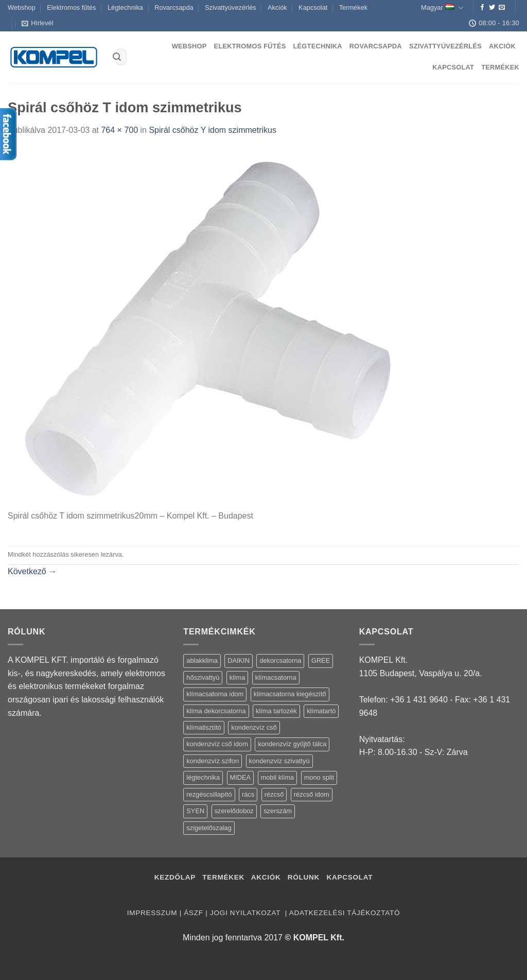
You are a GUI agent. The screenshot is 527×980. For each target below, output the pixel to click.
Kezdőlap (175, 877)
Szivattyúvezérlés (231, 7)
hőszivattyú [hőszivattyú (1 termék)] (203, 677)
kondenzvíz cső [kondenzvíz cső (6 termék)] (254, 727)
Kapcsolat (313, 7)
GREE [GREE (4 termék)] (321, 660)
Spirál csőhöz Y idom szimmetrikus (213, 130)
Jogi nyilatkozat (246, 913)
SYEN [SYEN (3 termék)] (195, 811)
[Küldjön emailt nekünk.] (502, 8)
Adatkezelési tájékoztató (345, 913)
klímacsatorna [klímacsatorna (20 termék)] (276, 677)
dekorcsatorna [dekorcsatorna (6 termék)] (280, 660)
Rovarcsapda (174, 7)
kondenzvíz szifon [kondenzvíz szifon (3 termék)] (213, 761)
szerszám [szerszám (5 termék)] (278, 811)
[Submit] (117, 57)
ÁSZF (193, 913)
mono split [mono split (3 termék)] (319, 777)
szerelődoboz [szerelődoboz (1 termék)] (234, 811)
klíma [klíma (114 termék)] (238, 677)
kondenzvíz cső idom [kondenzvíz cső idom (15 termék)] (217, 744)
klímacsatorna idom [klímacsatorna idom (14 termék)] (215, 694)
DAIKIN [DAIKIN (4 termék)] (239, 660)
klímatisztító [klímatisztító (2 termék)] (204, 727)
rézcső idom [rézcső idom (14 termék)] (312, 794)
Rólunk (304, 877)
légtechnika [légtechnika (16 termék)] (203, 777)
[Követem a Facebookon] (482, 8)
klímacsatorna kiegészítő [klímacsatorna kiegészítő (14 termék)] (290, 694)
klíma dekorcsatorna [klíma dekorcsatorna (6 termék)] (216, 711)
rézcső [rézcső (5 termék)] (274, 794)
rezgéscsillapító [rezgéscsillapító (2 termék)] (209, 794)
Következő (32, 571)
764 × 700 (119, 130)
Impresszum (152, 913)
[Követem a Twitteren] (492, 8)
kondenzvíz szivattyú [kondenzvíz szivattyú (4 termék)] (279, 761)
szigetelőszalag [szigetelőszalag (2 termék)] (209, 828)
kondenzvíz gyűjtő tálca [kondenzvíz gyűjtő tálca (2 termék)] (292, 744)
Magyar (442, 8)
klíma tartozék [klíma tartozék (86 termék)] (276, 711)
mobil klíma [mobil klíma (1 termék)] (278, 777)
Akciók (277, 7)
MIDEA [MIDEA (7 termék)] (241, 777)
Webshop (22, 7)
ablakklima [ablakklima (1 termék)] (202, 660)
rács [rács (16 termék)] (248, 794)
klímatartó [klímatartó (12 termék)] (321, 711)
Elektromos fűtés (71, 7)
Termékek (353, 7)
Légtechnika (125, 7)
